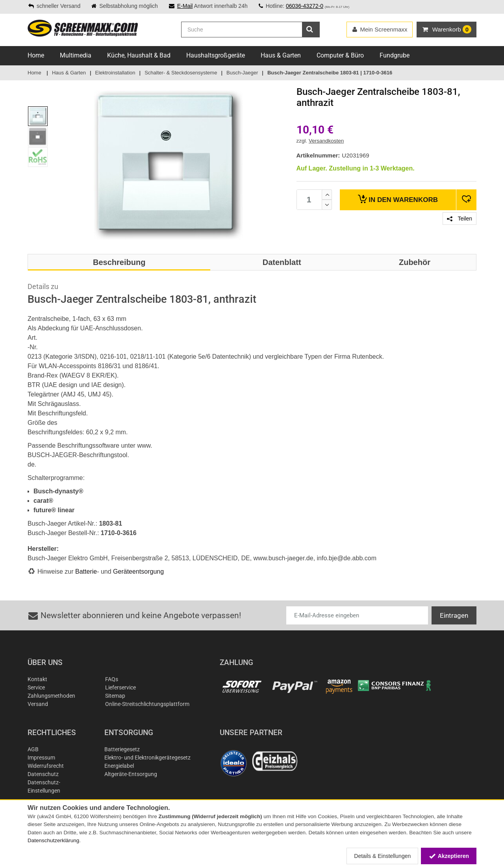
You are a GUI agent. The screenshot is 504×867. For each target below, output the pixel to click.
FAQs (112, 679)
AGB (33, 749)
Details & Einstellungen (382, 856)
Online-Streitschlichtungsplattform (147, 704)
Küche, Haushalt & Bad (139, 55)
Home (36, 55)
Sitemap (115, 696)
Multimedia (76, 55)
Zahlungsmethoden (51, 696)
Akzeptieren (449, 856)
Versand (38, 704)
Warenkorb (398, 199)
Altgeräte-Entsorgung (131, 774)
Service (36, 687)
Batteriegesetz (122, 749)
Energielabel (119, 766)
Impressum (41, 758)
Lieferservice (120, 687)
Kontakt (37, 679)
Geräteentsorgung (138, 572)
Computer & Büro (340, 55)
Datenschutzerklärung (53, 840)
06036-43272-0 (305, 6)
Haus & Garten (281, 55)
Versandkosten (326, 141)
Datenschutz (43, 774)
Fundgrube (395, 55)
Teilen (460, 219)
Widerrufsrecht (46, 766)
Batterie (86, 572)
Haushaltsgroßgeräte (216, 55)
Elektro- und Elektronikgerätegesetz (147, 758)
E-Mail (185, 6)
